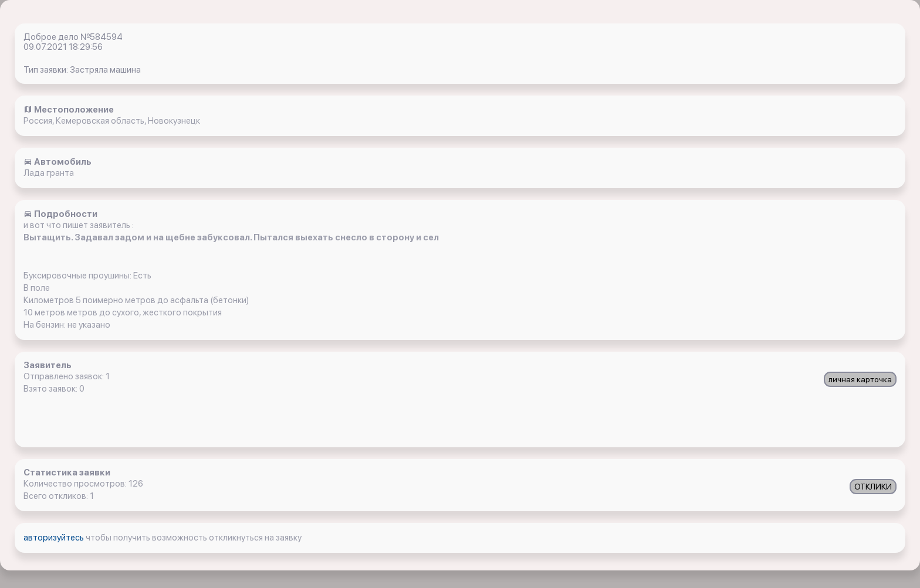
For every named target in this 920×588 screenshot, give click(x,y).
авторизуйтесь (55, 538)
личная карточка (860, 379)
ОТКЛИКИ (873, 487)
